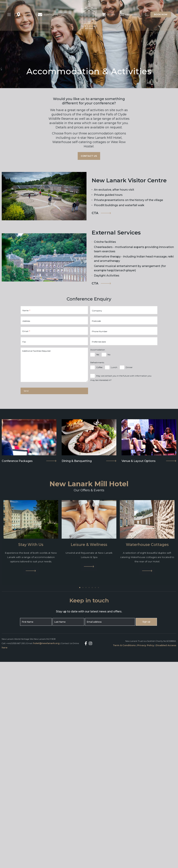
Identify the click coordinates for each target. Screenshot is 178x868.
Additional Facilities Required (36, 351)
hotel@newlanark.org (46, 643)
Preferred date (99, 342)
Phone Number (100, 331)
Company (97, 311)
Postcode (96, 321)
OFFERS (111, 14)
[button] (146, 15)
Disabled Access (166, 645)
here (5, 648)
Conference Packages (17, 461)
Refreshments (97, 363)
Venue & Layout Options (139, 461)
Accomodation (98, 350)
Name (26, 311)
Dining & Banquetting (77, 461)
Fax (24, 342)
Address (26, 321)
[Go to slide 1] (80, 588)
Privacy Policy (146, 645)
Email (26, 331)
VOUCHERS (131, 14)
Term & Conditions (124, 645)
